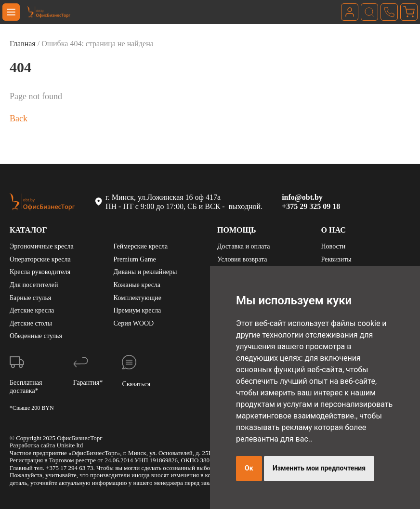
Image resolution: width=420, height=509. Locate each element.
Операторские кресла (40, 259)
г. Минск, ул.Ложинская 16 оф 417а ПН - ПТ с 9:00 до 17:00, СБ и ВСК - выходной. (178, 202)
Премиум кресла (138, 310)
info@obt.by (302, 197)
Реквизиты (336, 259)
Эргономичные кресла (42, 246)
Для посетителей (34, 285)
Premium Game (135, 259)
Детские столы (31, 323)
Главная (23, 44)
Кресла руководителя (40, 272)
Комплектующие (138, 298)
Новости (334, 246)
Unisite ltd (70, 445)
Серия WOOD (134, 323)
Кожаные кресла (137, 285)
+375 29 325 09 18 (311, 206)
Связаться (136, 384)
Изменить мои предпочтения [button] (319, 468)
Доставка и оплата (243, 246)
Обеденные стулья (36, 336)
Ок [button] (249, 468)
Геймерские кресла (141, 246)
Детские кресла (32, 310)
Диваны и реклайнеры (145, 272)
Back (19, 118)
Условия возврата (242, 259)
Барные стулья (30, 298)
